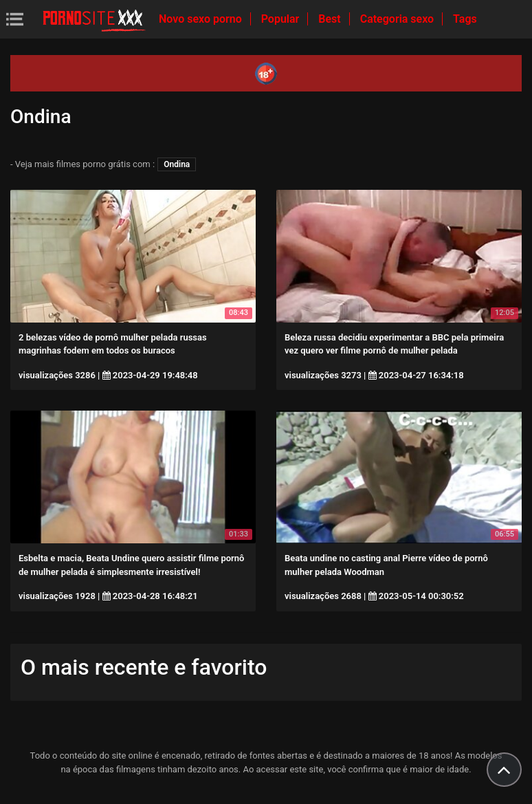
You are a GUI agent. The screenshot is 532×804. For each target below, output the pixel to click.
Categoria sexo (398, 19)
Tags (465, 19)
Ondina (177, 164)
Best (331, 19)
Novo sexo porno (202, 19)
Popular (282, 19)
